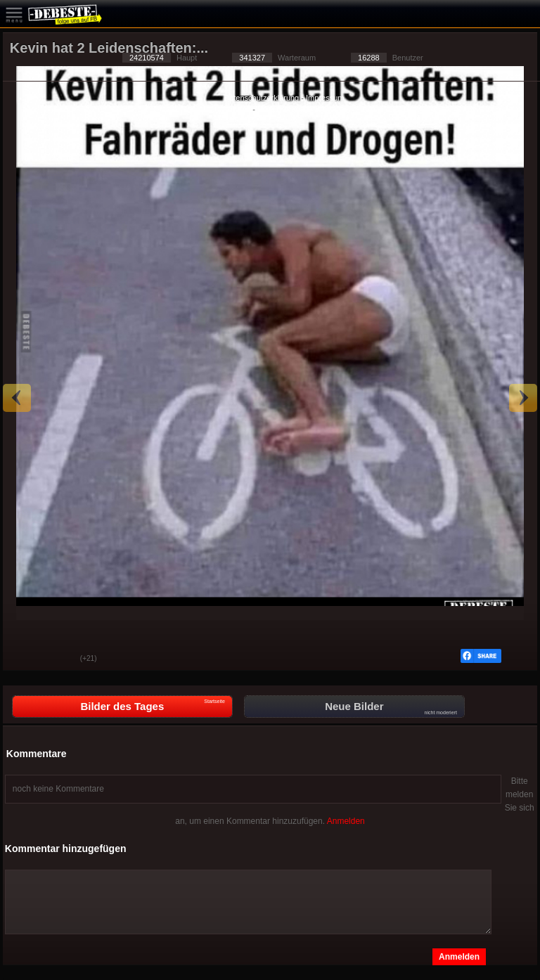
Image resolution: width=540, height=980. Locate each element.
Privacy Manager (287, 109)
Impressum (325, 98)
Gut (24, 659)
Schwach (59, 659)
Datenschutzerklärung (261, 98)
